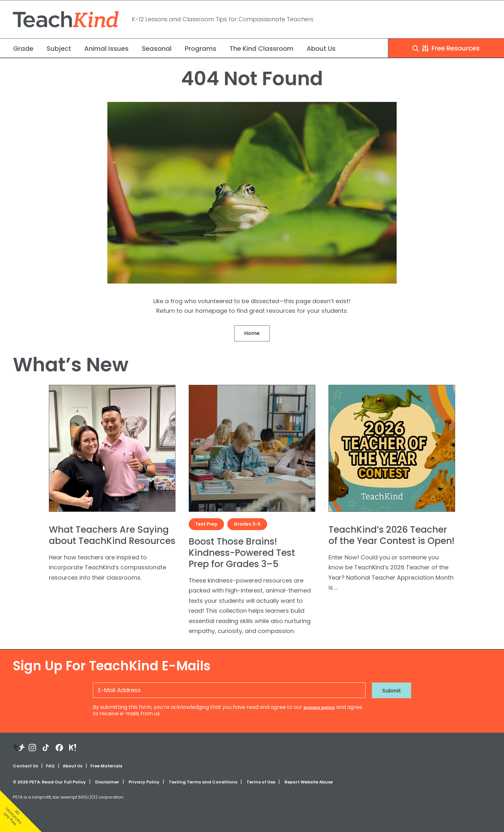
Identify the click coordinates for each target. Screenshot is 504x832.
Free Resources (446, 48)
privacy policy (319, 707)
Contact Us (25, 766)
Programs (201, 49)
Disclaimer (107, 782)
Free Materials (106, 766)
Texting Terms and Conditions (203, 782)
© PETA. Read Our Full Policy (49, 782)
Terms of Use (261, 782)
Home (252, 333)
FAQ (50, 766)
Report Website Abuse (309, 782)
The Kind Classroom (261, 49)
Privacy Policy (144, 782)
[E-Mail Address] (229, 690)
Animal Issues (106, 49)
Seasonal (157, 49)
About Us (321, 49)
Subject (59, 49)
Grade (23, 49)
